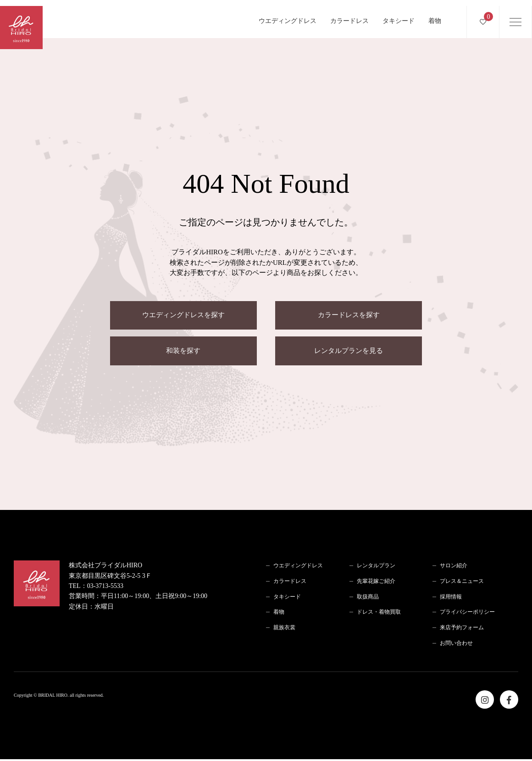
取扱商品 (368, 598)
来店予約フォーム (462, 629)
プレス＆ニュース (462, 582)
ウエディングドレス (288, 15)
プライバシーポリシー (467, 614)
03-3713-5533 (105, 587)
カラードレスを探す (349, 316)
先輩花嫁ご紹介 (376, 582)
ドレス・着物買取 (379, 614)
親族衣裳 (284, 629)
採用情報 (451, 598)
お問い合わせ (456, 644)
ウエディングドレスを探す (183, 316)
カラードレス (349, 15)
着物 (435, 15)
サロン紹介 (454, 567)
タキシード (399, 15)
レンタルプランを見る (349, 352)
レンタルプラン (376, 567)
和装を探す (183, 352)
